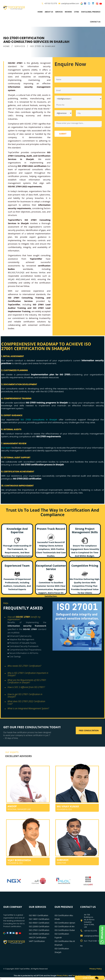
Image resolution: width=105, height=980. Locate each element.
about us (49, 12)
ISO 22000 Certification (39, 926)
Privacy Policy (96, 969)
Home (40, 12)
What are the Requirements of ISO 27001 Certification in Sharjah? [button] (25, 680)
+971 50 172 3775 (51, 3)
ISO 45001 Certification (39, 923)
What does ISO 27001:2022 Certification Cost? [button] (25, 702)
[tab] (27, 617)
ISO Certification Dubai (65, 930)
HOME (6, 46)
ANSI (33, 279)
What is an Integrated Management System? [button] (26, 709)
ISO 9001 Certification (39, 915)
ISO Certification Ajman (65, 923)
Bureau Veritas (38, 272)
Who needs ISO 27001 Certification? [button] (23, 666)
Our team (6, 448)
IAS (9, 279)
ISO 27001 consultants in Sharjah (39, 420)
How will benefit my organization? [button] (22, 617)
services (59, 12)
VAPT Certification (37, 941)
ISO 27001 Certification (39, 930)
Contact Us (95, 22)
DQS (22, 272)
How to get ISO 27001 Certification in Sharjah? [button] (23, 695)
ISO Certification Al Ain (65, 926)
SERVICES (20, 46)
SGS (13, 272)
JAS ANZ (16, 279)
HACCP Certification (38, 937)
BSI (9, 272)
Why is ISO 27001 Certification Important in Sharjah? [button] (26, 673)
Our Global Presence (91, 12)
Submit (63, 134)
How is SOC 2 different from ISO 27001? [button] (24, 687)
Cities (77, 12)
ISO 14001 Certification (39, 919)
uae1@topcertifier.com (69, 3)
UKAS (23, 279)
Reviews (68, 12)
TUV (18, 272)
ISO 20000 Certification (39, 934)
